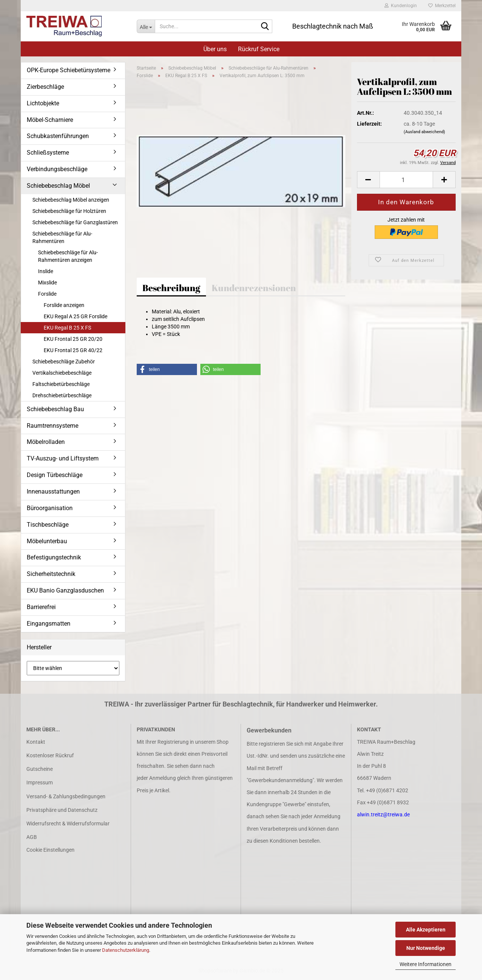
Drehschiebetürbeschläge (62, 395)
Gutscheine (40, 769)
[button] (368, 180)
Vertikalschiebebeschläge (62, 373)
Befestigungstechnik (54, 557)
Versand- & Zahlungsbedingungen (66, 796)
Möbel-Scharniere (50, 120)
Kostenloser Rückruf (50, 755)
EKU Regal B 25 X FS (67, 328)
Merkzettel (442, 6)
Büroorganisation (50, 508)
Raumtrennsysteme (53, 426)
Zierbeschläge (45, 87)
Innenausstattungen (53, 492)
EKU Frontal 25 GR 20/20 (73, 339)
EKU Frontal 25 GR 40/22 (73, 350)
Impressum (40, 782)
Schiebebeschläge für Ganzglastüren (75, 222)
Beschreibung (171, 288)
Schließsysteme (48, 153)
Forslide (47, 294)
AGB (32, 837)
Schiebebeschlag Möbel (58, 186)
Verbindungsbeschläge (57, 169)
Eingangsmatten (49, 624)
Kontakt (36, 742)
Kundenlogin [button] (401, 6)
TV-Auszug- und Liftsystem (63, 458)
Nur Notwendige (426, 948)
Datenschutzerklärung (126, 950)
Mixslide (47, 283)
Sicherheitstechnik (51, 574)
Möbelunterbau (47, 541)
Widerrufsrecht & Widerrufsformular (68, 824)
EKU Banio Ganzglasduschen (65, 590)
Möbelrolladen (46, 442)
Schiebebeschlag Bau (55, 409)
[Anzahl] (406, 180)
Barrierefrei (41, 607)
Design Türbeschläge (55, 475)
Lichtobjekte (43, 103)
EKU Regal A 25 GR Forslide (76, 316)
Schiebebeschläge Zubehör (64, 362)
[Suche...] (146, 26)
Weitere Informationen (426, 964)
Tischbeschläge (48, 525)
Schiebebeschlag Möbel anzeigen (71, 200)
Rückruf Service (259, 49)
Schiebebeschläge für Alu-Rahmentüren (62, 237)
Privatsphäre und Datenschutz (62, 810)
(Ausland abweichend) (424, 132)
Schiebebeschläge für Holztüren (69, 211)
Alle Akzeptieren (426, 930)
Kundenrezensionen (254, 288)
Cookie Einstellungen (50, 850)
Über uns (215, 49)
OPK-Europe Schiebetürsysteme (69, 70)
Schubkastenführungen (58, 136)
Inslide (46, 271)
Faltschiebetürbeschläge (61, 384)
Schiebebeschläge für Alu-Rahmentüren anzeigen (68, 256)
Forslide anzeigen (64, 305)
